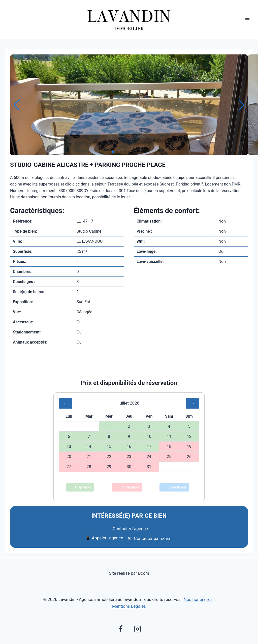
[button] (113, 152)
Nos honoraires (198, 599)
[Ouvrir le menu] (247, 20)
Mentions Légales (129, 606)
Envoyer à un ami (129, 368)
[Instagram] (137, 629)
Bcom (144, 573)
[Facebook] (120, 629)
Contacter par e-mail (150, 538)
